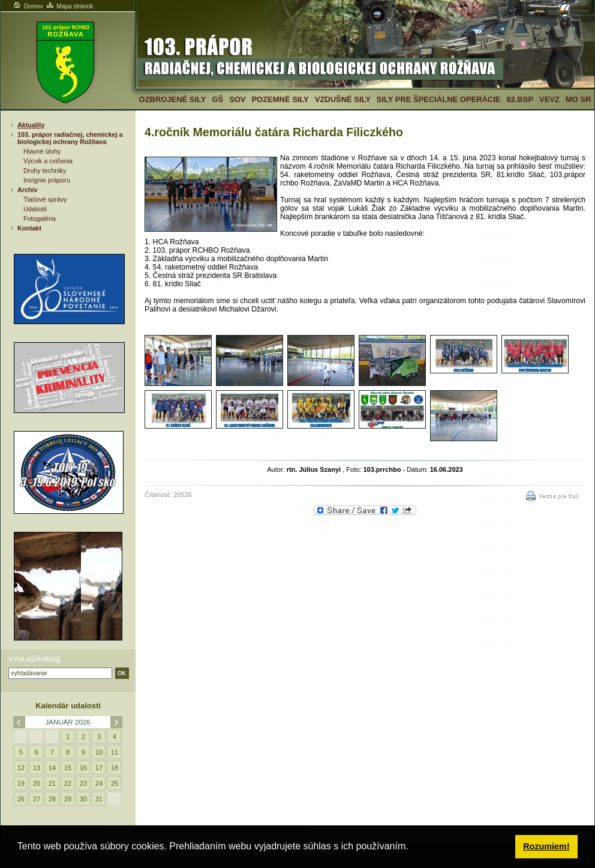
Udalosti (35, 209)
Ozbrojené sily (173, 99)
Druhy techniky (45, 170)
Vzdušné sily (343, 99)
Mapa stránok (69, 6)
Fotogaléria (40, 219)
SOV (237, 99)
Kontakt (29, 228)
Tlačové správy (45, 199)
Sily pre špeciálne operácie (439, 99)
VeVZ (549, 99)
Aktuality (31, 125)
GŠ (217, 99)
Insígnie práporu (47, 180)
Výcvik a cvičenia (48, 161)
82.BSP (520, 99)
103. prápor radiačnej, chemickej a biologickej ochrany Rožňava (70, 138)
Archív (28, 190)
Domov (28, 6)
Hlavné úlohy (42, 151)
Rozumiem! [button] (546, 846)
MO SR (578, 99)
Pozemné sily (280, 99)
